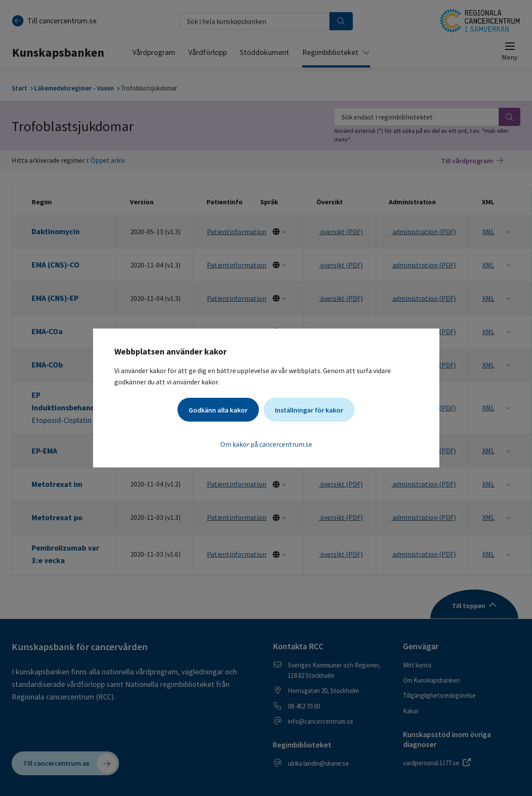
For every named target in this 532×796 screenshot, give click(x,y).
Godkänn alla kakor (218, 410)
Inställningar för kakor (309, 410)
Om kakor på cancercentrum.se (266, 444)
